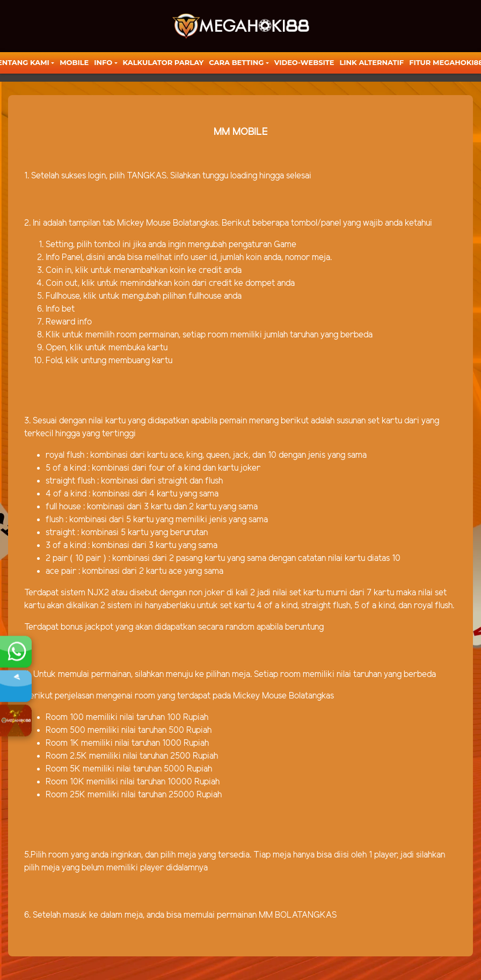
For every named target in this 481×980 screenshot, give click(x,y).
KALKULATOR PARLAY (163, 62)
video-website (304, 62)
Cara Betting (236, 62)
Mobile (74, 62)
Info (103, 62)
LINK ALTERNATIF (371, 62)
